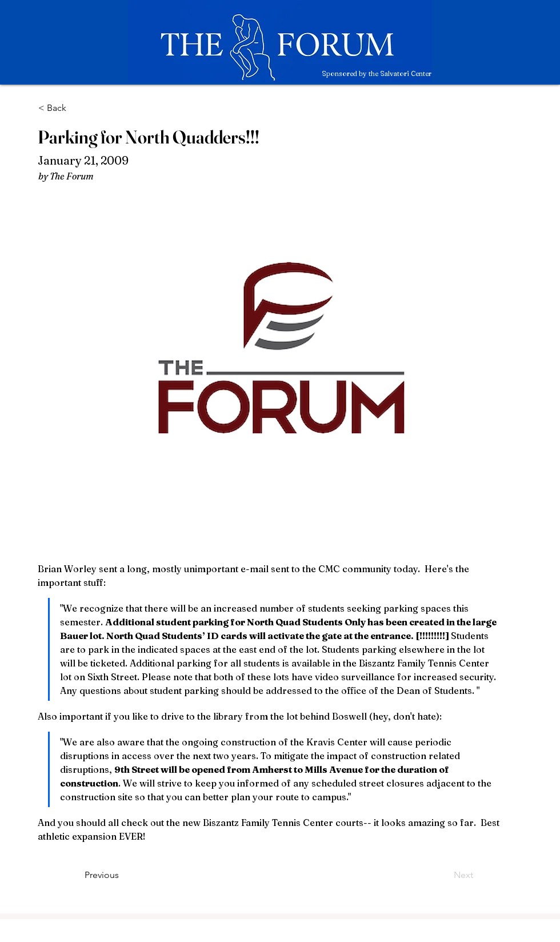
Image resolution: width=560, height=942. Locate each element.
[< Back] (76, 108)
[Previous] (122, 875)
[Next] (445, 875)
